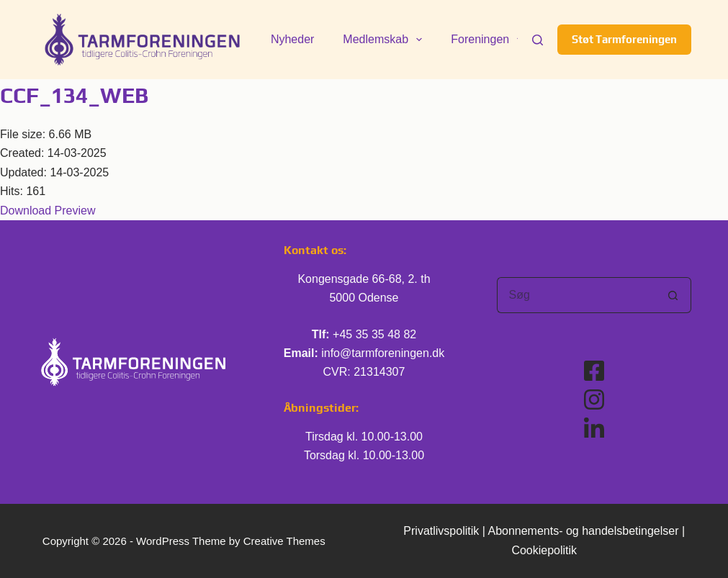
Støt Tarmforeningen (624, 39)
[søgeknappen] (673, 295)
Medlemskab (385, 40)
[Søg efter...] (576, 295)
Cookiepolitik (544, 550)
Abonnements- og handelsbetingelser (583, 531)
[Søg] (538, 40)
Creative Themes (284, 541)
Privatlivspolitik (441, 531)
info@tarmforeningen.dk (383, 353)
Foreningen (490, 40)
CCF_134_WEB (74, 95)
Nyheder (292, 39)
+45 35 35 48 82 (374, 334)
